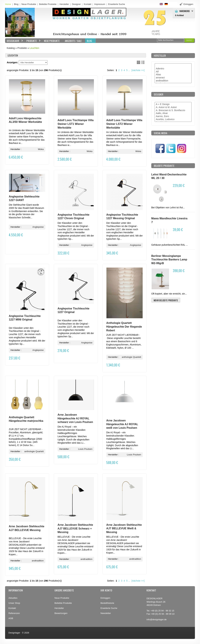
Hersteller (64, 4)
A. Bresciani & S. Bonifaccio (173, 110)
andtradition (38, 561)
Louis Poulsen (85, 449)
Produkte (33, 41)
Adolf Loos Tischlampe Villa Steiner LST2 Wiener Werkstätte (124, 124)
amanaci (173, 78)
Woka (41, 149)
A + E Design (173, 104)
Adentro (173, 69)
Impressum (100, 4)
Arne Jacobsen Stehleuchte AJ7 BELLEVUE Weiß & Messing (124, 528)
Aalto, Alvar (173, 113)
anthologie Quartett (131, 357)
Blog (16, 4)
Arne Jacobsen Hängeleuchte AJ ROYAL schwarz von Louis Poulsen (75, 418)
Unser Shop (14, 603)
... (129, 70)
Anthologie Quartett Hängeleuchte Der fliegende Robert (124, 327)
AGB (11, 618)
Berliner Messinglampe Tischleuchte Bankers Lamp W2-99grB (169, 260)
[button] (189, 40)
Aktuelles (13, 598)
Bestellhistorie (107, 603)
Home (8, 4)
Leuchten (34, 48)
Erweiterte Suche (109, 608)
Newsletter (106, 613)
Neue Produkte (29, 4)
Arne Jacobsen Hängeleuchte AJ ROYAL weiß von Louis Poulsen (122, 424)
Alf (173, 72)
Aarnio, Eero (173, 116)
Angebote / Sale (73, 41)
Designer (76, 4)
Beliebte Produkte (48, 4)
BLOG (89, 41)
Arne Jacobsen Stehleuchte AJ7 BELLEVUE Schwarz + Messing (75, 528)
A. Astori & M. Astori (173, 107)
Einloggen (105, 598)
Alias (173, 75)
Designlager (14, 633)
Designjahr (14, 41)
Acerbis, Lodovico (173, 119)
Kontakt (87, 4)
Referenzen (14, 613)
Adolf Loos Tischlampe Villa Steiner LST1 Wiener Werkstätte (76, 124)
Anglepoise (38, 227)
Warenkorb (185, 11)
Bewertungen (61, 613)
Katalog (11, 48)
